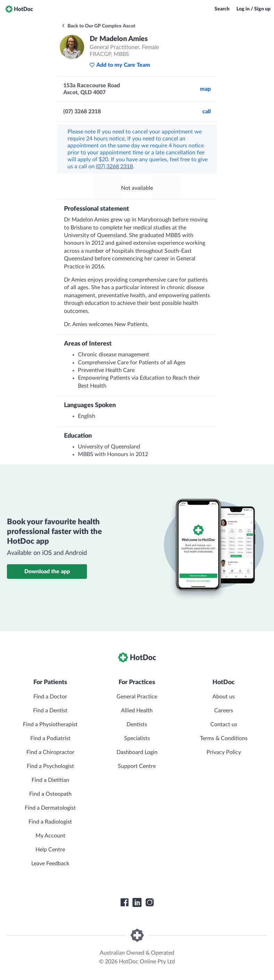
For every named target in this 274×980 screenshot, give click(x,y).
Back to (98, 26)
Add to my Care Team (120, 65)
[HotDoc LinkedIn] (137, 902)
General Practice (137, 697)
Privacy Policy (224, 752)
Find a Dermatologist (50, 808)
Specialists (137, 738)
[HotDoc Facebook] (124, 902)
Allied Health (137, 711)
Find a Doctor (50, 697)
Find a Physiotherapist (50, 724)
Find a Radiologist (50, 822)
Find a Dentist (50, 711)
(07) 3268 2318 (114, 167)
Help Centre (50, 850)
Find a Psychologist (50, 766)
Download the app (47, 572)
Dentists (137, 724)
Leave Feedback (50, 864)
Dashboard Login (137, 752)
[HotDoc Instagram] (150, 902)
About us (224, 697)
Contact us (224, 724)
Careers (224, 711)
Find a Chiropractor (50, 752)
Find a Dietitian (50, 780)
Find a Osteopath (50, 794)
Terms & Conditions (224, 738)
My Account (50, 836)
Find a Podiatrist (50, 738)
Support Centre (137, 766)
